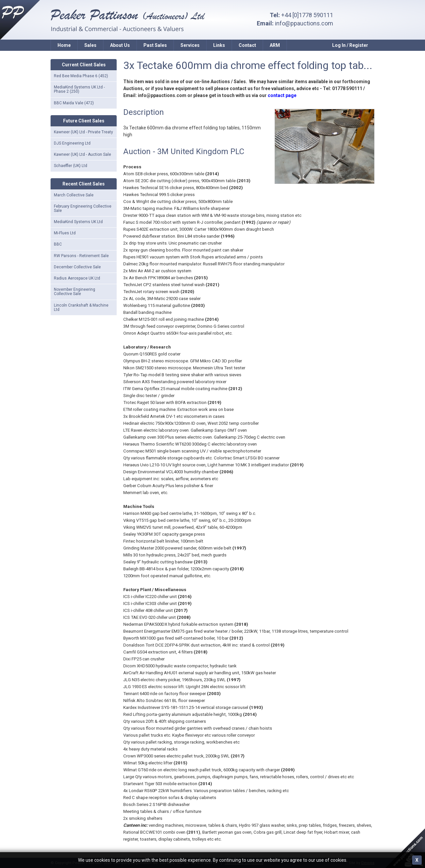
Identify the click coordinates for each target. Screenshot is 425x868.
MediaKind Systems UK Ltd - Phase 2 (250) (79, 89)
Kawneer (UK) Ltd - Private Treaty (83, 132)
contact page (282, 95)
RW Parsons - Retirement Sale (81, 256)
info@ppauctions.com (304, 23)
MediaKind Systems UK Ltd (78, 222)
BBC (58, 244)
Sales (90, 45)
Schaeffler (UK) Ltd (71, 166)
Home (64, 45)
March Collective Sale (74, 195)
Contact (247, 45)
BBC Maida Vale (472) (74, 103)
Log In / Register (350, 45)
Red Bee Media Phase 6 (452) (81, 76)
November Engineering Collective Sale (75, 292)
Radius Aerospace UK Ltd (77, 278)
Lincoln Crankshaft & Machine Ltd (81, 307)
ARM (275, 45)
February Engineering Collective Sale (83, 208)
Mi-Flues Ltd (65, 233)
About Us (120, 45)
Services (190, 45)
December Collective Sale (77, 267)
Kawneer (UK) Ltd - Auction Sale (82, 154)
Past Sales (155, 45)
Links (219, 45)
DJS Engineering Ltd (72, 143)
